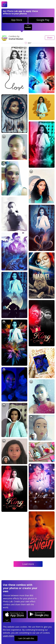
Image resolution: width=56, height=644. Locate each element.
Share (50, 38)
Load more (28, 564)
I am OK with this (26, 638)
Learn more (8, 636)
